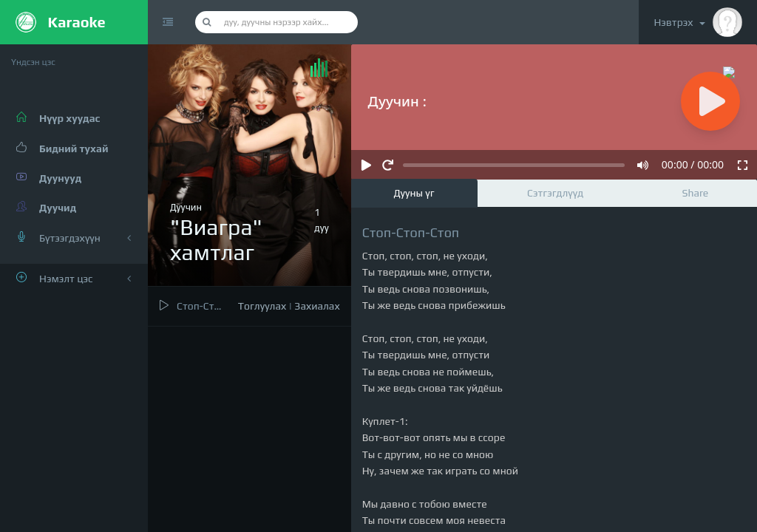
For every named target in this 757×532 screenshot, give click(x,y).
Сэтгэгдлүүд (555, 193)
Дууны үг (414, 193)
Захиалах (317, 306)
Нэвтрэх (698, 22)
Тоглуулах (262, 306)
